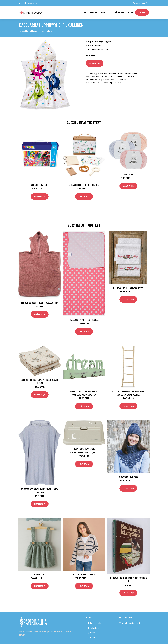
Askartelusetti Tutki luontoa (84, 185)
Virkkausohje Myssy (128, 477)
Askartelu (106, 12)
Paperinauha (96, 623)
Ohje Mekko (40, 574)
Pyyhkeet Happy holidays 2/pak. (128, 288)
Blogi (130, 12)
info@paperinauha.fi (139, 3)
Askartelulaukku (40, 185)
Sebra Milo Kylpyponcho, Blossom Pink (40, 303)
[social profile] (37, 3)
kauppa (142, 12)
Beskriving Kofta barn (84, 574)
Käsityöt (119, 12)
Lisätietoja (95, 63)
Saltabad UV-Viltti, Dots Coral (84, 320)
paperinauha (91, 12)
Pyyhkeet (109, 42)
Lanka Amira (128, 174)
